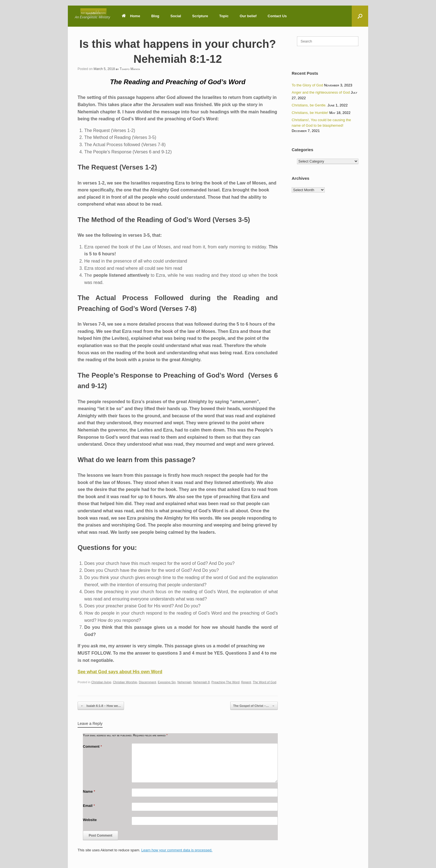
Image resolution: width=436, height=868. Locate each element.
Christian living (101, 682)
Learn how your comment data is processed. (177, 850)
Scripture (200, 16)
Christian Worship (125, 682)
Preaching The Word (225, 682)
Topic (224, 16)
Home (131, 16)
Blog (155, 16)
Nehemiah (184, 682)
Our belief (248, 16)
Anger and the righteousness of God (321, 92)
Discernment (147, 682)
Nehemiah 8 (202, 682)
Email (89, 806)
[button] (360, 16)
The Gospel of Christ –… (254, 706)
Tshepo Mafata (130, 69)
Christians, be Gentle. (309, 105)
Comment (92, 746)
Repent (246, 682)
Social (176, 16)
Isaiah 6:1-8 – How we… (101, 706)
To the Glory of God (307, 85)
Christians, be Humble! (310, 113)
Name (89, 791)
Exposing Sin (167, 682)
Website (90, 820)
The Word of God (265, 682)
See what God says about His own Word (120, 672)
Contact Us (277, 16)
